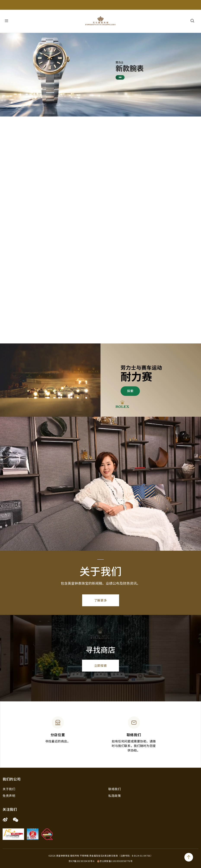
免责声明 (9, 796)
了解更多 (100, 600)
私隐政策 (115, 796)
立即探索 (100, 665)
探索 (130, 391)
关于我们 (9, 789)
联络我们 (115, 789)
